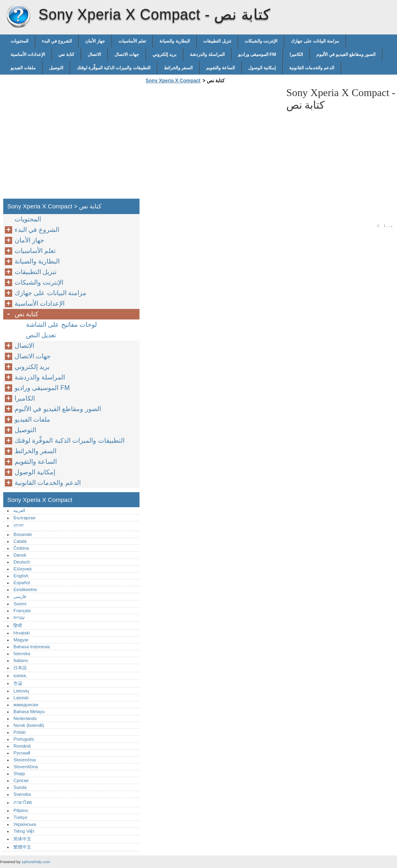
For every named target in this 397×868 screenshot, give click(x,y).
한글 (18, 683)
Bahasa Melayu (29, 712)
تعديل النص (41, 335)
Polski (19, 732)
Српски (21, 780)
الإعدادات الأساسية (28, 54)
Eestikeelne (25, 589)
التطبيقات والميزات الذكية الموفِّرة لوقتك (113, 68)
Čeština (21, 548)
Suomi (20, 604)
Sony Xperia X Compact (18, 16)
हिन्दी (18, 626)
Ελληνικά (23, 569)
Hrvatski (21, 633)
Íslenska (22, 654)
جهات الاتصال (127, 54)
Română (22, 746)
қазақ (20, 675)
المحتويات (19, 41)
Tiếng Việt (24, 831)
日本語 (20, 668)
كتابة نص (66, 54)
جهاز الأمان (95, 41)
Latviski (21, 698)
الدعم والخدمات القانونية (312, 68)
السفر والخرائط (178, 68)
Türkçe (20, 817)
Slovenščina (26, 767)
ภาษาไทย (23, 802)
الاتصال (94, 54)
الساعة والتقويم (220, 68)
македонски (26, 705)
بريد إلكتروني (164, 54)
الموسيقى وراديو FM (257, 54)
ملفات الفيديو (23, 68)
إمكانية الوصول (262, 68)
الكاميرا (296, 54)
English (21, 576)
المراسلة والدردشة (207, 54)
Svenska (22, 794)
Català (20, 541)
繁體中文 (22, 847)
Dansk (20, 555)
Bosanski (23, 534)
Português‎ (24, 739)
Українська (25, 824)
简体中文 (22, 839)
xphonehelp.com (36, 862)
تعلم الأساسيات (132, 41)
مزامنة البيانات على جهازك (315, 41)
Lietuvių (21, 691)
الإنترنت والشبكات (261, 41)
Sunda (20, 787)
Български (24, 518)
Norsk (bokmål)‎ (29, 725)
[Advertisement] (212, 144)
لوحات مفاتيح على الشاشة (61, 325)
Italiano (21, 660)
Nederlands (25, 718)
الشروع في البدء (57, 41)
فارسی (20, 596)
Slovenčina (25, 760)
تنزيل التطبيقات (217, 41)
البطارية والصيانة (174, 41)
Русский (22, 753)
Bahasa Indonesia (32, 647)
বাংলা (18, 525)
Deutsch (22, 562)
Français (22, 611)
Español (21, 583)
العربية (19, 510)
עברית (19, 617)
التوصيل (56, 68)
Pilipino (21, 810)
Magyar (21, 640)
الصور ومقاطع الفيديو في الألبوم (346, 54)
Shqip (19, 774)
